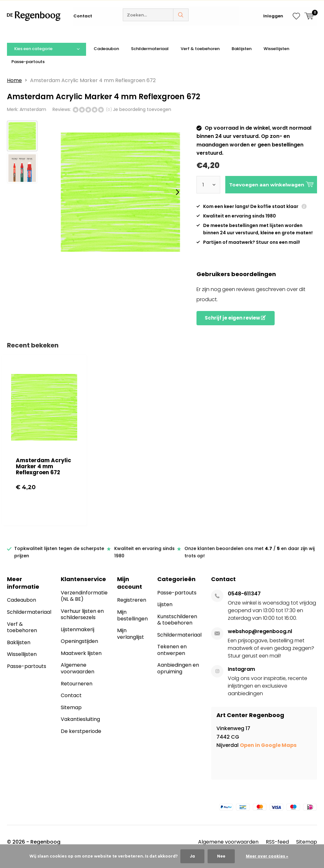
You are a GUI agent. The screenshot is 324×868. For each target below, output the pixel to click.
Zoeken (181, 34)
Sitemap (71, 717)
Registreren (132, 609)
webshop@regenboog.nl (260, 641)
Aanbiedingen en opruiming (178, 678)
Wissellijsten (276, 58)
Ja (192, 856)
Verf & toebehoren (200, 58)
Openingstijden (79, 651)
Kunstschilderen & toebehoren (177, 629)
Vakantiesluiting (80, 729)
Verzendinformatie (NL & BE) (84, 605)
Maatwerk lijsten (81, 663)
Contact (83, 35)
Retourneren (77, 693)
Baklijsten (242, 58)
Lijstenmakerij (78, 639)
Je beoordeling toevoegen (142, 119)
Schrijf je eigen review (235, 327)
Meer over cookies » (267, 856)
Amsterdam (33, 119)
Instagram (241, 678)
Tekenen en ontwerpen (172, 659)
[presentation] (178, 202)
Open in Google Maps (268, 755)
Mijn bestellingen (132, 625)
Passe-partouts (28, 71)
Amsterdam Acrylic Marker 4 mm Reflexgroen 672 (44, 476)
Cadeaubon (106, 58)
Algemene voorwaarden (78, 678)
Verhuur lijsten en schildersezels (82, 624)
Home (14, 90)
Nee (221, 856)
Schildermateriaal (150, 58)
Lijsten (165, 614)
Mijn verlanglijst (131, 643)
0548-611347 (244, 603)
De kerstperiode (81, 741)
